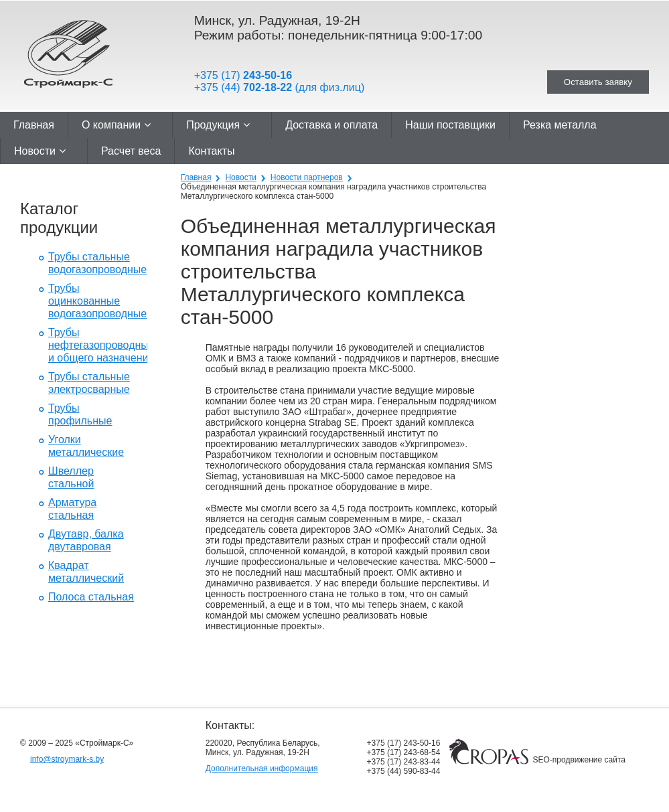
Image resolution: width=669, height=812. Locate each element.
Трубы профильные (80, 414)
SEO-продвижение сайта (579, 760)
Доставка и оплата (331, 125)
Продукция (218, 125)
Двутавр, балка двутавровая (86, 540)
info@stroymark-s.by (67, 759)
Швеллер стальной (71, 477)
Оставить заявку (598, 82)
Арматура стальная (72, 509)
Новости (40, 151)
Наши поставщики (450, 125)
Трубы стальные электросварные (89, 383)
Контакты (211, 151)
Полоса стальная (91, 597)
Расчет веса (131, 151)
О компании (116, 125)
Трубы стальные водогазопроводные (97, 263)
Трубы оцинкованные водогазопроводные (97, 301)
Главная (34, 125)
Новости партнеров (307, 177)
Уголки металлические (86, 446)
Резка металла (560, 125)
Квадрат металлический (86, 572)
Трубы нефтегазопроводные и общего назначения (101, 345)
